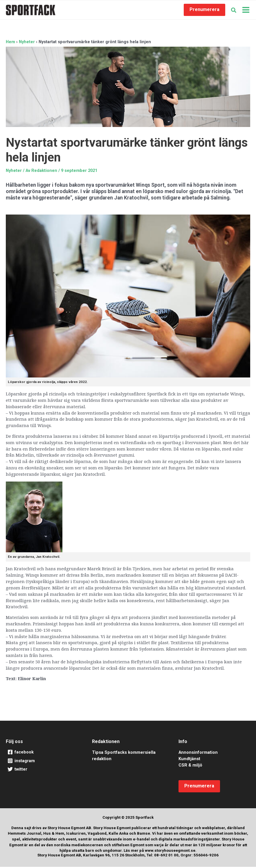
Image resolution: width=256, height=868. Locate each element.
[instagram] (42, 762)
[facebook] (42, 753)
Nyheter (14, 172)
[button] (204, 10)
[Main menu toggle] (246, 10)
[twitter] (42, 771)
